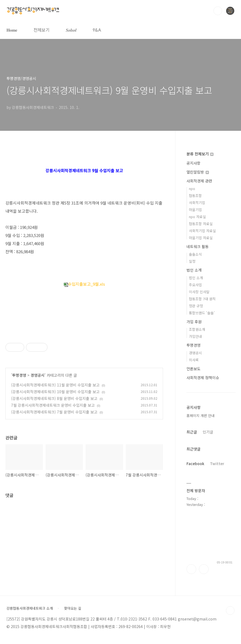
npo (192, 188)
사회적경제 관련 (199, 181)
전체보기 (42, 30)
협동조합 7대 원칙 (202, 299)
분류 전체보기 (200, 154)
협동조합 (195, 196)
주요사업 (195, 285)
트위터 (204, 569)
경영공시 (38, 375)
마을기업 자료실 (201, 238)
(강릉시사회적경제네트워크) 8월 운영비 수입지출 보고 (54, 398)
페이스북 (191, 569)
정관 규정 (196, 306)
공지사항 (194, 163)
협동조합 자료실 (201, 224)
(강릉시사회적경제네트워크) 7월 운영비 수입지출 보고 (54, 412)
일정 (192, 261)
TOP (230, 610)
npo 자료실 (197, 217)
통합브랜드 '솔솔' (202, 313)
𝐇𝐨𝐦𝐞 (12, 30)
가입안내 (195, 336)
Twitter (217, 463)
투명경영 (19, 375)
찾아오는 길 (73, 608)
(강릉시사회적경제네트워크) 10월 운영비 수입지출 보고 (55, 392)
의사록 (194, 360)
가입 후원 (194, 322)
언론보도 (194, 369)
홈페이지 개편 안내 (201, 416)
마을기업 (195, 210)
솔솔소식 (195, 254)
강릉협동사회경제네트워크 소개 (30, 608)
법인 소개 (194, 270)
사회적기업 (197, 203)
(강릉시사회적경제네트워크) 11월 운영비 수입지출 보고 (55, 385)
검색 (218, 11)
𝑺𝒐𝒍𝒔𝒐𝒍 (71, 30)
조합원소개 (197, 329)
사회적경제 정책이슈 (203, 378)
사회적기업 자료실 (202, 231)
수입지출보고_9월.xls (84, 284)
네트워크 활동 (198, 246)
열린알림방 (198, 172)
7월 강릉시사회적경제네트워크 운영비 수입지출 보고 (53, 405)
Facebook (195, 463)
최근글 (192, 432)
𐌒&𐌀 (97, 30)
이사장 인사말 (199, 292)
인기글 (208, 432)
